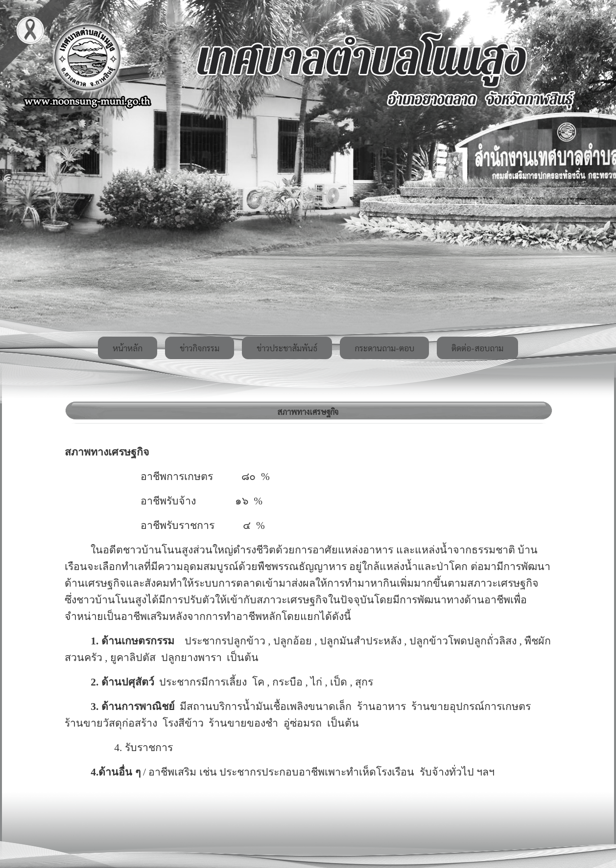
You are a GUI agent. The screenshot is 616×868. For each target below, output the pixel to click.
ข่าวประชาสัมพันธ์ (287, 348)
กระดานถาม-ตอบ (384, 348)
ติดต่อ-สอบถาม (477, 348)
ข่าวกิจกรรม (200, 348)
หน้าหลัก (128, 348)
